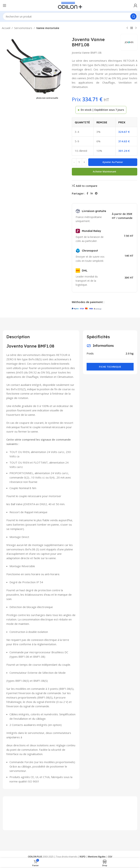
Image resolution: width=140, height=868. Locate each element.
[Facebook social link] (87, 193)
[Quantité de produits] (79, 162)
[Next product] (136, 28)
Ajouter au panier (113, 162)
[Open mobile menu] (5, 5)
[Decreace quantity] (74, 162)
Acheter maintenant (104, 171)
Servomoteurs (23, 28)
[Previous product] (127, 28)
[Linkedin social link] (92, 193)
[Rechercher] (70, 16)
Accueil (6, 28)
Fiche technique (110, 367)
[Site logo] (70, 5)
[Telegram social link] (96, 193)
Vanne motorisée (48, 28)
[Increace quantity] (84, 162)
